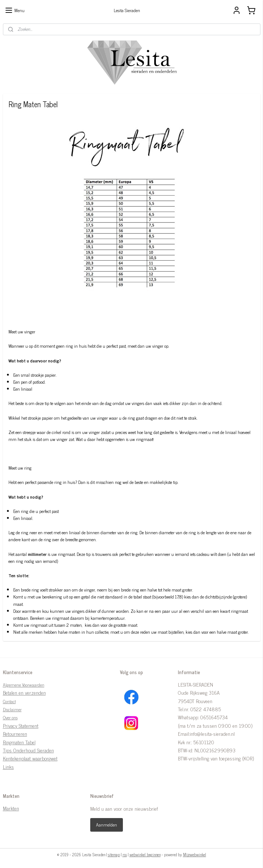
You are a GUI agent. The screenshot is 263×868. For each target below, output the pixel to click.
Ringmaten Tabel (19, 742)
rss (125, 854)
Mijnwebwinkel (195, 854)
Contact (9, 701)
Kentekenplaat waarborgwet (30, 758)
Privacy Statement (21, 725)
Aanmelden (107, 825)
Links (8, 766)
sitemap (114, 854)
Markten (11, 808)
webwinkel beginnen (145, 854)
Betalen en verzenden (24, 692)
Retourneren (15, 733)
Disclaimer (12, 709)
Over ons (10, 717)
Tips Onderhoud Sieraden (28, 750)
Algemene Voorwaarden (24, 685)
